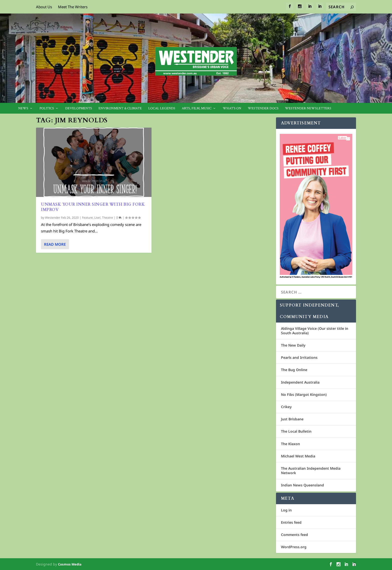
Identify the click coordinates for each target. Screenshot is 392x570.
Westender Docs (263, 108)
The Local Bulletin (296, 431)
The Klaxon (290, 444)
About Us (44, 7)
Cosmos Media (70, 564)
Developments (79, 108)
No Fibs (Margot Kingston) (304, 394)
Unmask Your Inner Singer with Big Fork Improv (93, 207)
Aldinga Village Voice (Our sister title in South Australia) (315, 331)
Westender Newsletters (308, 108)
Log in (286, 510)
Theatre (107, 218)
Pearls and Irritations (299, 357)
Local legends (162, 108)
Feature (87, 218)
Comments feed (294, 535)
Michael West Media (298, 456)
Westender (53, 218)
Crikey (286, 407)
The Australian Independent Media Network (311, 471)
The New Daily (293, 345)
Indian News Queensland (302, 485)
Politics (47, 108)
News (23, 108)
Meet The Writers (73, 7)
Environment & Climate (120, 108)
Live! (97, 218)
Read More (55, 244)
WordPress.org (294, 547)
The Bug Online (294, 370)
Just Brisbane (292, 419)
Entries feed (291, 522)
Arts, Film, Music (197, 108)
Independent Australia (300, 382)
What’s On (232, 108)
